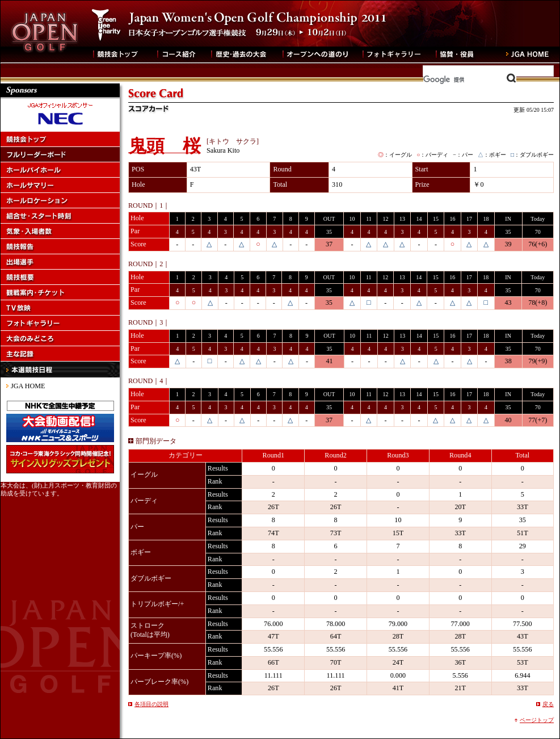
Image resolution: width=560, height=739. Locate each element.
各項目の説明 (151, 704)
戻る (548, 704)
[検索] (470, 79)
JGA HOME (28, 386)
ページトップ (537, 720)
